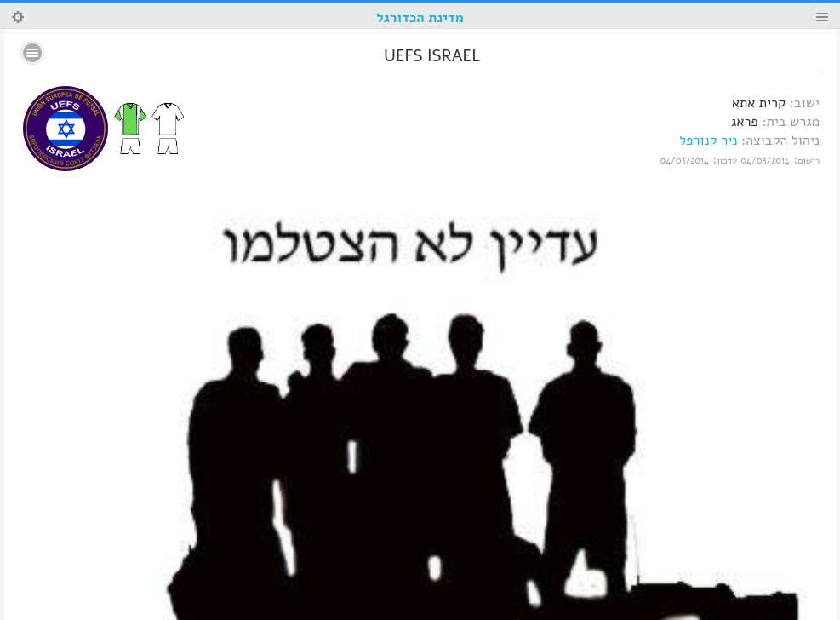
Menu (822, 17)
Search (18, 17)
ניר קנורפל (708, 141)
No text (32, 53)
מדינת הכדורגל (420, 18)
